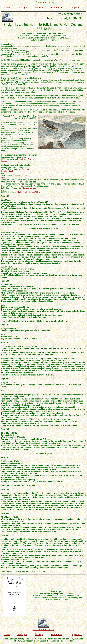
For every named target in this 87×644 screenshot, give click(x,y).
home (7, 7)
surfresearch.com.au (43, 629)
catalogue (22, 7)
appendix (77, 7)
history (39, 7)
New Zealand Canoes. (28, 188)
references (57, 7)
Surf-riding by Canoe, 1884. (29, 192)
